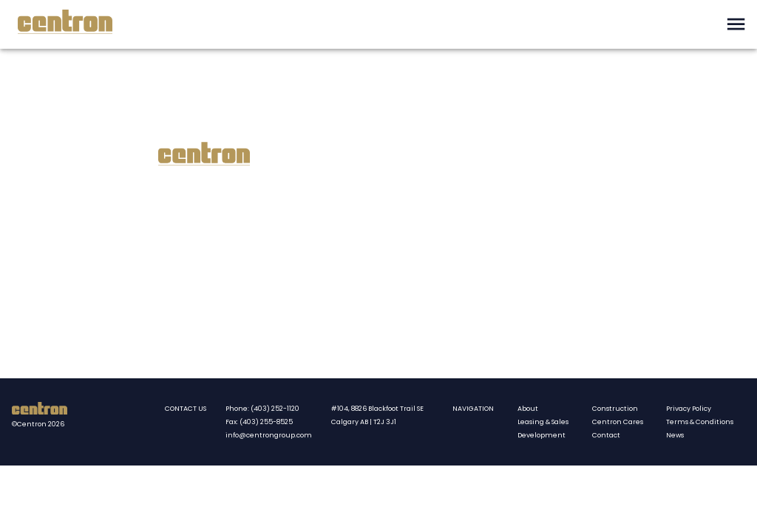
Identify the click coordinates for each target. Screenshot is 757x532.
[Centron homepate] (40, 410)
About (528, 409)
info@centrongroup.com (269, 435)
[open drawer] (736, 24)
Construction (615, 409)
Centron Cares (618, 422)
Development (542, 435)
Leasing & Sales (543, 422)
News (675, 435)
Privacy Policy (689, 409)
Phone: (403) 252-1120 (262, 409)
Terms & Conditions (700, 422)
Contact (606, 435)
